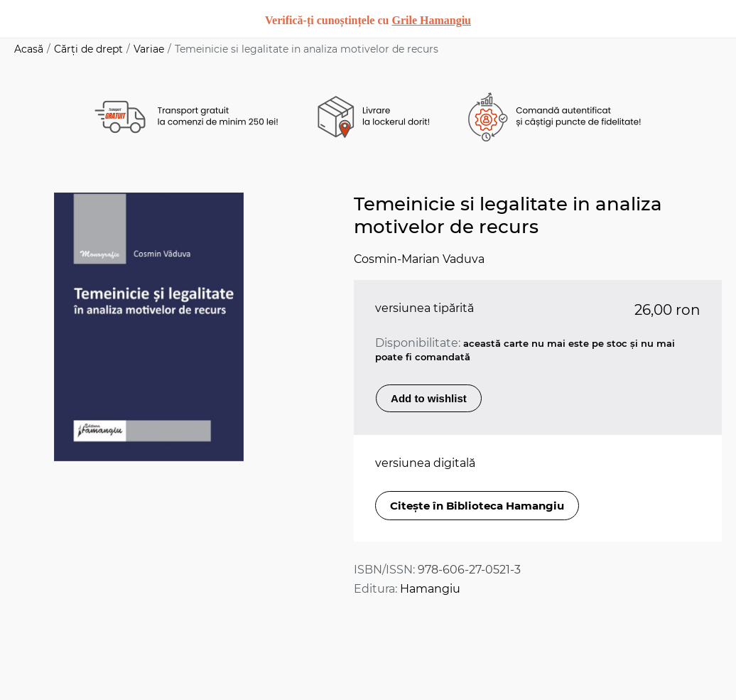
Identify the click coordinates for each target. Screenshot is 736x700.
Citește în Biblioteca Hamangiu (477, 506)
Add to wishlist (429, 398)
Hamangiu (430, 589)
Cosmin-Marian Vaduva (419, 259)
